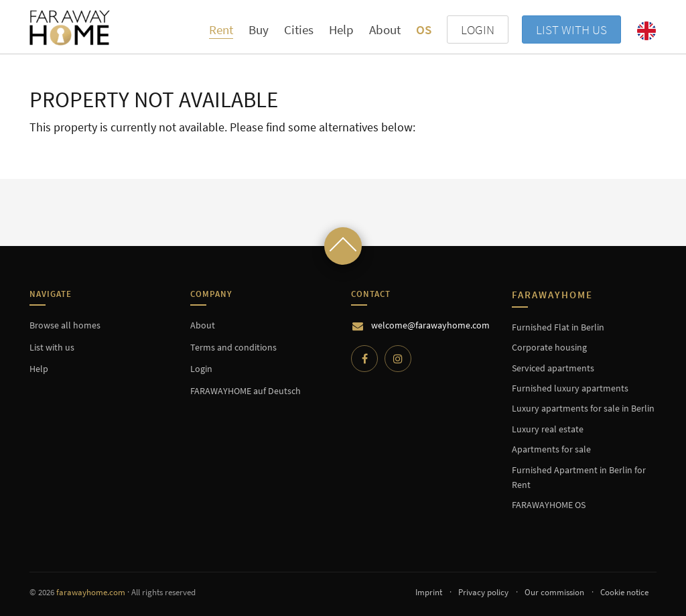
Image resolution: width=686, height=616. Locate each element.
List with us (571, 29)
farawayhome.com (91, 592)
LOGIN (478, 29)
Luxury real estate (548, 429)
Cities (299, 30)
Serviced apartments (553, 368)
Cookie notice (624, 592)
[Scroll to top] (343, 246)
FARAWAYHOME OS (549, 505)
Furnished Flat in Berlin (558, 327)
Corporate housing (549, 347)
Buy (259, 29)
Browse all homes (65, 325)
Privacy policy (483, 592)
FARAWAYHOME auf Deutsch (246, 391)
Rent (221, 29)
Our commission (554, 592)
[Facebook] (364, 359)
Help (341, 29)
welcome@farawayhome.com (430, 325)
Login (201, 369)
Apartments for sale (551, 449)
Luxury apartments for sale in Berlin (583, 408)
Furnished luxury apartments (570, 388)
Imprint (429, 592)
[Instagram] (398, 359)
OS (424, 29)
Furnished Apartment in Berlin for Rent (579, 477)
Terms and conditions (233, 347)
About (385, 29)
